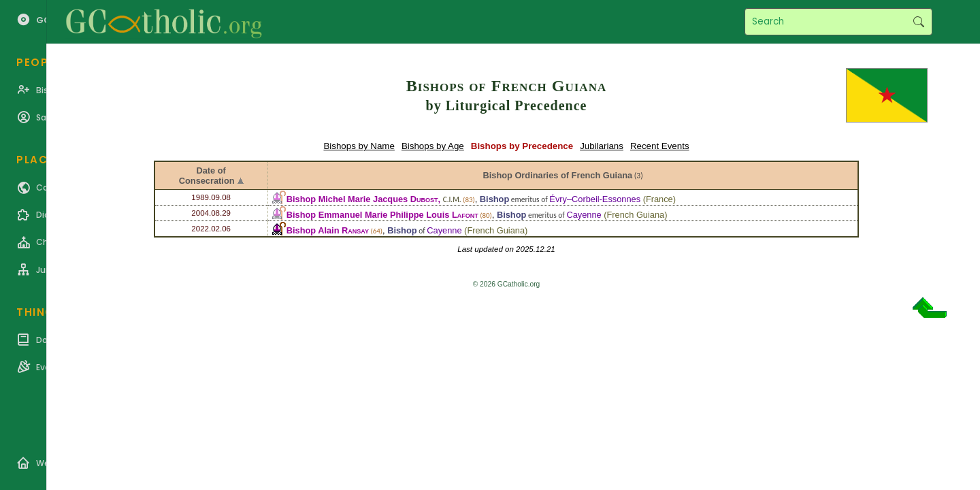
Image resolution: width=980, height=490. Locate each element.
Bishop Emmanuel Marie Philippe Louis (382, 215)
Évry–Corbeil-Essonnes (595, 199)
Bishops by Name (359, 146)
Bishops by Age (433, 146)
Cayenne (584, 215)
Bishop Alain (328, 230)
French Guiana (636, 215)
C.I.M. (452, 199)
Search (918, 22)
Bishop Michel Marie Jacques (362, 199)
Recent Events (660, 146)
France (659, 199)
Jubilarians (602, 146)
